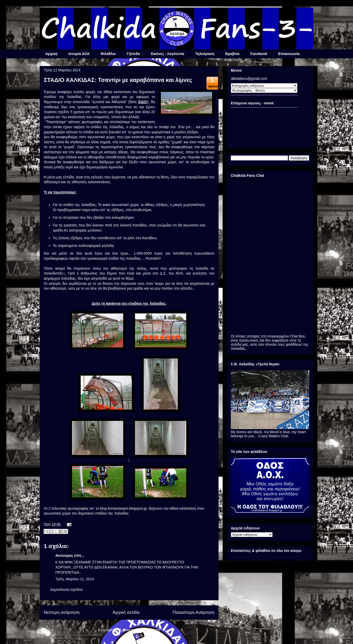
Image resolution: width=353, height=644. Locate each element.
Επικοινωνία (289, 54)
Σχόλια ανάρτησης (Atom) (140, 630)
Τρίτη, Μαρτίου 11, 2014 (75, 579)
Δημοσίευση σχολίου (67, 590)
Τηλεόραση (205, 54)
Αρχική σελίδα (126, 612)
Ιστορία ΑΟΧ (79, 54)
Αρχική (51, 54)
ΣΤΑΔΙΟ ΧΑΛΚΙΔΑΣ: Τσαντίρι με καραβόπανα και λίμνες (118, 80)
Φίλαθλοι (108, 54)
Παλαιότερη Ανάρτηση (194, 612)
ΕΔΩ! (143, 102)
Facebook (259, 54)
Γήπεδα (133, 54)
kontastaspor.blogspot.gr (127, 508)
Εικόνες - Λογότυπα (168, 54)
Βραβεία (232, 54)
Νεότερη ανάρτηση (62, 612)
